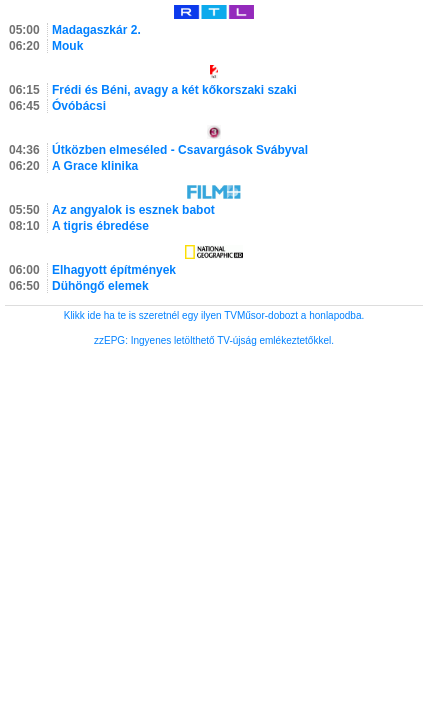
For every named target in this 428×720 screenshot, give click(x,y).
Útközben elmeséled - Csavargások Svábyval (180, 150)
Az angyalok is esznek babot (133, 210)
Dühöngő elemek (100, 286)
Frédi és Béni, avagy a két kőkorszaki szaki (174, 90)
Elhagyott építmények (114, 270)
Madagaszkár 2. (96, 30)
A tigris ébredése (100, 226)
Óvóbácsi (79, 106)
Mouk (67, 46)
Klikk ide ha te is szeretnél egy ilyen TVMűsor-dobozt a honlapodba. (214, 315)
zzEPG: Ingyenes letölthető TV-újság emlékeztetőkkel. (214, 340)
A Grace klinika (95, 166)
